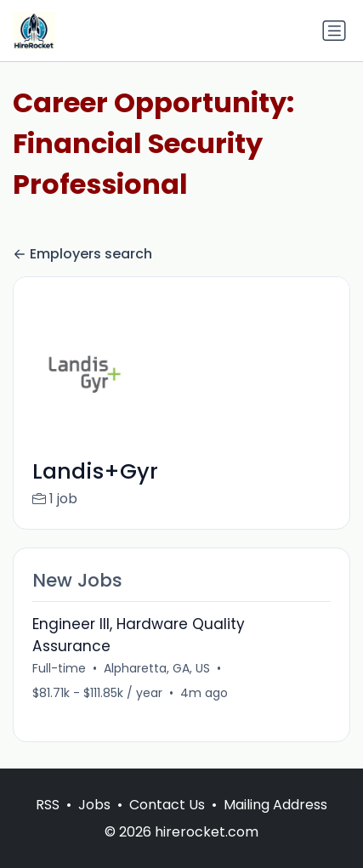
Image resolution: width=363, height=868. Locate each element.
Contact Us (167, 805)
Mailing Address (275, 805)
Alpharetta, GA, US (157, 668)
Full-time (59, 668)
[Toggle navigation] (334, 31)
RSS (48, 805)
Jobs (94, 805)
